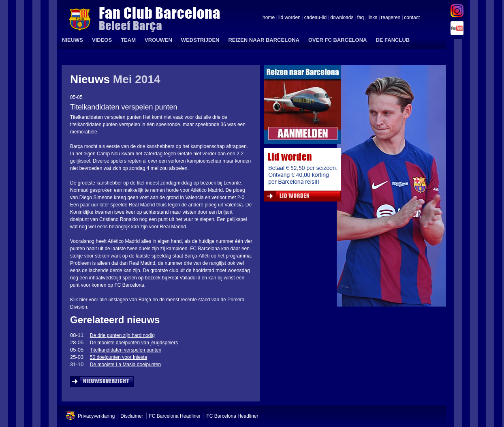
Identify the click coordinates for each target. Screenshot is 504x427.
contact (412, 18)
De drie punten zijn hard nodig (122, 335)
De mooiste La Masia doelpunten (125, 365)
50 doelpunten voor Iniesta (119, 357)
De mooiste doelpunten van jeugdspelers (134, 343)
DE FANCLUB (393, 40)
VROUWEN (158, 40)
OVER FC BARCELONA (337, 40)
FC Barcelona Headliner (175, 416)
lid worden (289, 18)
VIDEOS (102, 40)
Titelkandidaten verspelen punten (126, 350)
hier (83, 300)
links (372, 18)
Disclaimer (132, 416)
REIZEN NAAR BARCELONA (264, 40)
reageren (391, 18)
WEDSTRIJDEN (200, 40)
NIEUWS (73, 40)
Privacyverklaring (96, 416)
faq (361, 18)
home (269, 18)
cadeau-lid (315, 18)
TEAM (128, 40)
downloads (342, 18)
